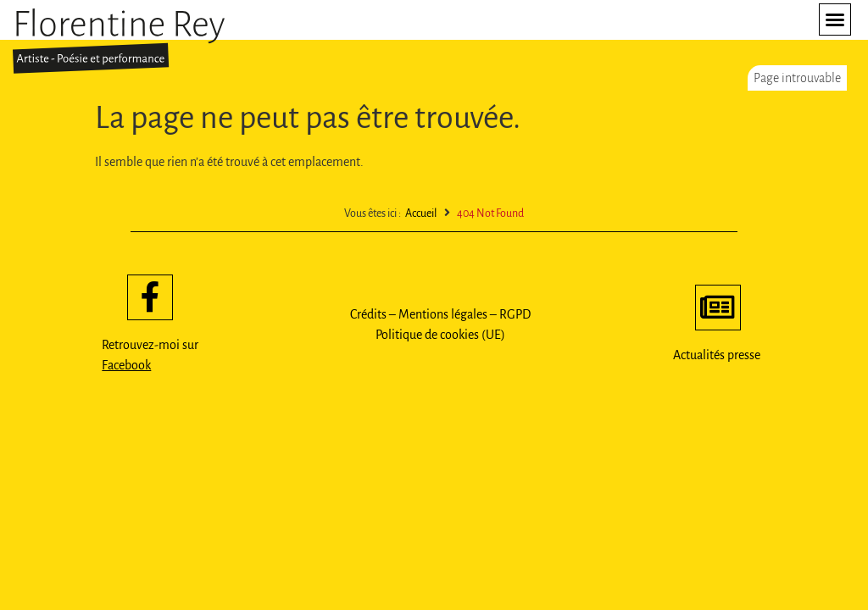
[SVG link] (119, 41)
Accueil (421, 213)
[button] (835, 19)
